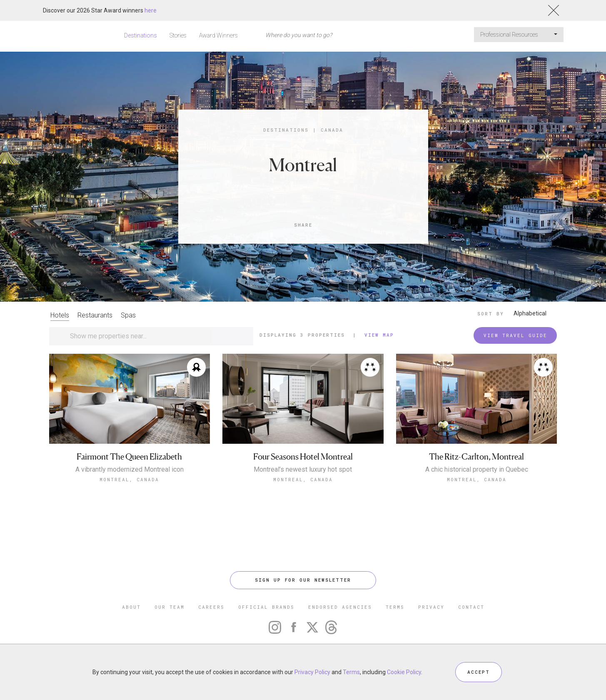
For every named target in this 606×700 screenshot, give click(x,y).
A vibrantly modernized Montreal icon (130, 470)
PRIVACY (431, 607)
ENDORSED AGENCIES (340, 607)
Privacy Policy (312, 672)
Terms (351, 672)
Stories (178, 35)
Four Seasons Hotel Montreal (303, 457)
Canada (332, 130)
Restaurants (95, 315)
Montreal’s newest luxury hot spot (303, 470)
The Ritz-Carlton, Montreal (476, 457)
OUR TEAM (170, 607)
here (151, 10)
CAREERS (211, 607)
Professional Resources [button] (519, 35)
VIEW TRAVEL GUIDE (515, 335)
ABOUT (131, 607)
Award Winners (218, 35)
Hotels (60, 315)
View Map (379, 335)
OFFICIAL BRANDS (266, 607)
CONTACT (471, 607)
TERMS (395, 607)
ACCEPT (479, 672)
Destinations (141, 35)
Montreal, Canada (129, 479)
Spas (128, 315)
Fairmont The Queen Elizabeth (129, 457)
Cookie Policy (404, 672)
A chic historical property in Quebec (477, 470)
